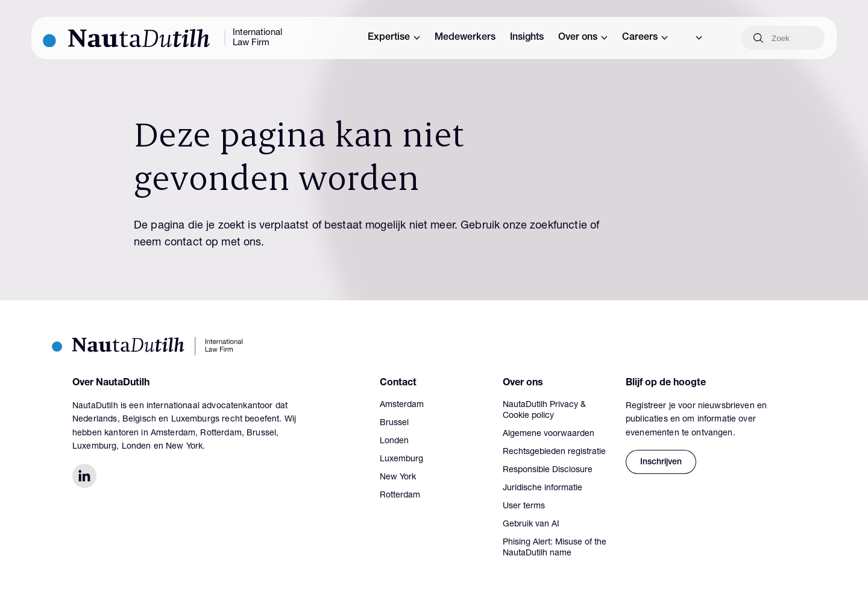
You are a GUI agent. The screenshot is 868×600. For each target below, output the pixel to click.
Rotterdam (400, 496)
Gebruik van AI (531, 525)
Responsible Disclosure (548, 470)
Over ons (583, 38)
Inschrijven (661, 463)
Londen (394, 441)
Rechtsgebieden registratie (554, 452)
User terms (524, 507)
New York (398, 478)
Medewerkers (465, 38)
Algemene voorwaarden (549, 434)
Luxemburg (401, 459)
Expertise (394, 38)
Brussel (394, 423)
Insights (527, 38)
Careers (645, 38)
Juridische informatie (542, 488)
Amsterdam (402, 405)
